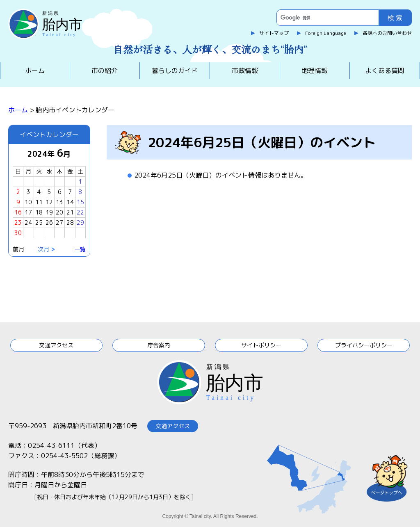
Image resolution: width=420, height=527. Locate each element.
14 (70, 202)
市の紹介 (105, 71)
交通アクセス (56, 345)
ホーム (35, 71)
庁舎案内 (159, 345)
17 (28, 212)
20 (59, 212)
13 (59, 202)
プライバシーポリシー (364, 345)
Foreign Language (326, 33)
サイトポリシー (261, 345)
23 (18, 222)
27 (59, 222)
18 (39, 212)
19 (49, 212)
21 (70, 212)
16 (18, 212)
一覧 (80, 249)
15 (80, 202)
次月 (43, 249)
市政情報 (245, 71)
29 (80, 222)
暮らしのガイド (175, 71)
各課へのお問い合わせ (387, 33)
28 (70, 222)
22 (80, 212)
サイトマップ (274, 33)
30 (18, 233)
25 (39, 222)
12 (49, 202)
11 (39, 202)
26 (49, 222)
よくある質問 (385, 71)
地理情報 (315, 71)
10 (28, 202)
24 (28, 222)
